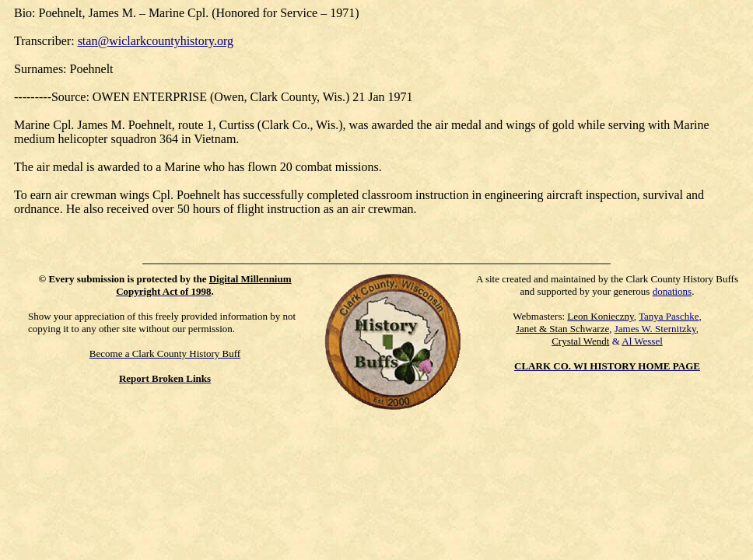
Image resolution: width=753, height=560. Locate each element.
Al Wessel (642, 341)
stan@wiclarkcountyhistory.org (156, 41)
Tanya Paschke (669, 316)
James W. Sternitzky (655, 329)
